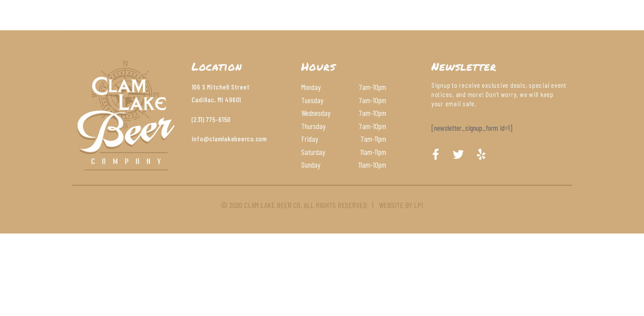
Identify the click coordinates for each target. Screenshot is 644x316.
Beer (270, 29)
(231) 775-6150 (211, 119)
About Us (191, 29)
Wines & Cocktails (329, 29)
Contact (395, 29)
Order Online (452, 29)
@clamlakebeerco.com (235, 138)
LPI (418, 205)
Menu (235, 29)
